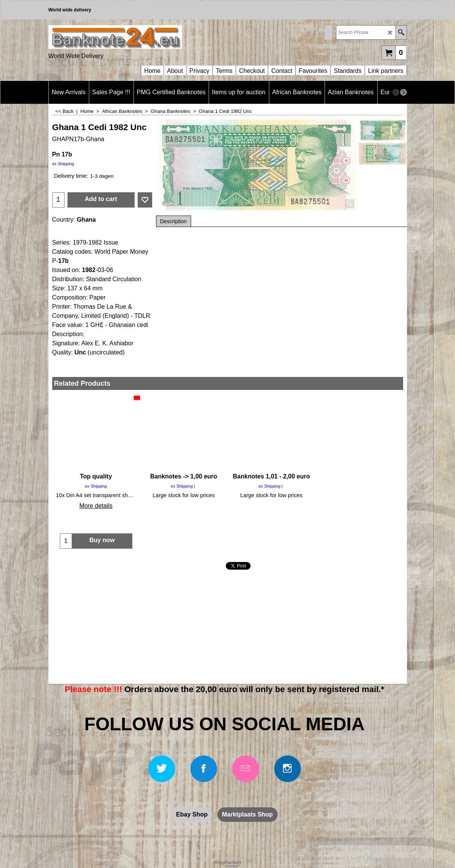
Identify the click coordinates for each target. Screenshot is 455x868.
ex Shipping (63, 164)
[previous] (396, 92)
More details (96, 506)
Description (174, 221)
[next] (404, 92)
